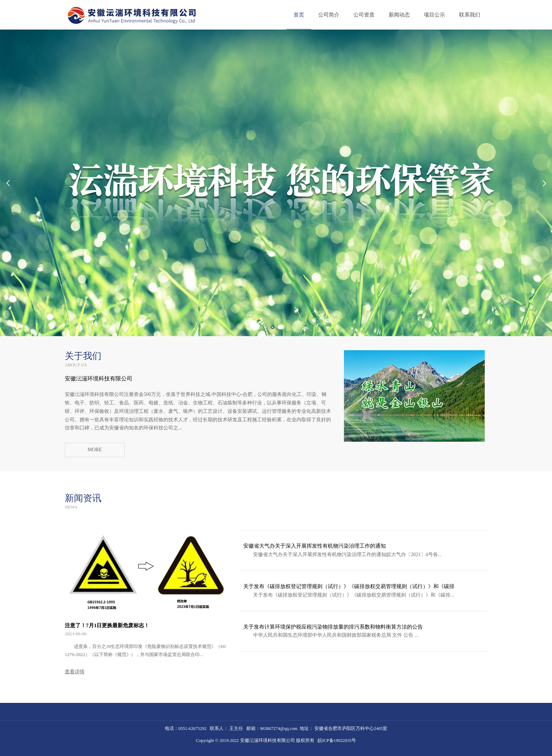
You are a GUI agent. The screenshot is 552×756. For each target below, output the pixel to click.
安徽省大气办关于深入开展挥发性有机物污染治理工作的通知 (315, 546)
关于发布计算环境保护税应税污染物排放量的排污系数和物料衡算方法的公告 (333, 627)
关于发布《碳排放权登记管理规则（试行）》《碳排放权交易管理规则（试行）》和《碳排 (349, 586)
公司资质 (364, 15)
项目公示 (434, 15)
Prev (8, 183)
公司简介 (329, 15)
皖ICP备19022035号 (337, 741)
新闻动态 (399, 15)
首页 (299, 15)
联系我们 (470, 15)
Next (544, 183)
